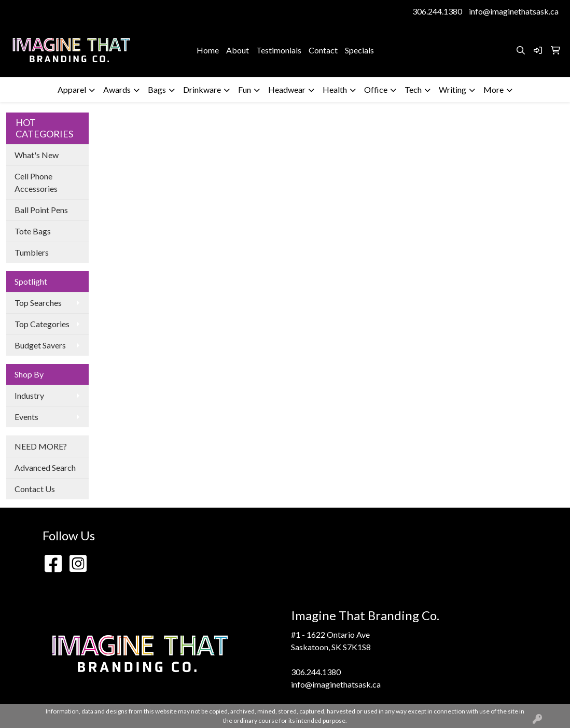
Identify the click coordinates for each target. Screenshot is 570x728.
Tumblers (32, 252)
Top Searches (38, 303)
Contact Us (35, 489)
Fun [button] (245, 89)
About (238, 50)
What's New (37, 155)
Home (208, 50)
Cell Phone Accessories (36, 182)
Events (26, 417)
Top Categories (42, 324)
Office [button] (376, 89)
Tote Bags (33, 231)
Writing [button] (453, 89)
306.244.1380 (437, 11)
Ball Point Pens (41, 210)
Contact (323, 50)
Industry (29, 395)
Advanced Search (45, 467)
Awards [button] (117, 89)
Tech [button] (413, 89)
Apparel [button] (72, 89)
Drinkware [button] (202, 89)
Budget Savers (40, 345)
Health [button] (335, 89)
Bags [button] (157, 89)
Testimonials (279, 50)
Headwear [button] (287, 89)
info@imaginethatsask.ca (514, 11)
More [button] (493, 89)
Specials (359, 50)
